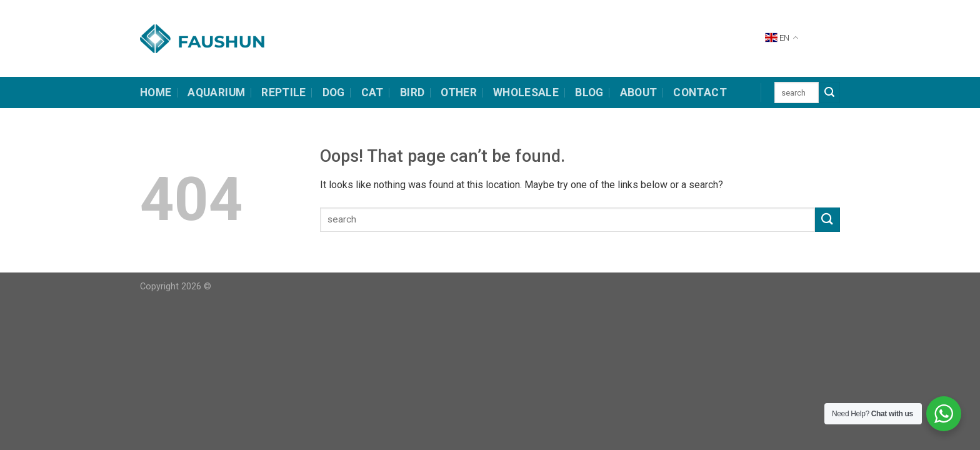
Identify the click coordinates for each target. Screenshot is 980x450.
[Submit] (829, 92)
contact (700, 92)
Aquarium (216, 92)
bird (412, 92)
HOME (156, 92)
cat (372, 92)
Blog (589, 92)
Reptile (283, 92)
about (639, 92)
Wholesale (526, 92)
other (459, 92)
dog (334, 92)
